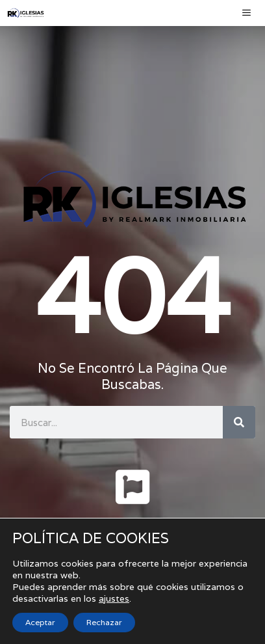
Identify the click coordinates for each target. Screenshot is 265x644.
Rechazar (104, 622)
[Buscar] (239, 422)
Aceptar (40, 622)
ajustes (114, 598)
